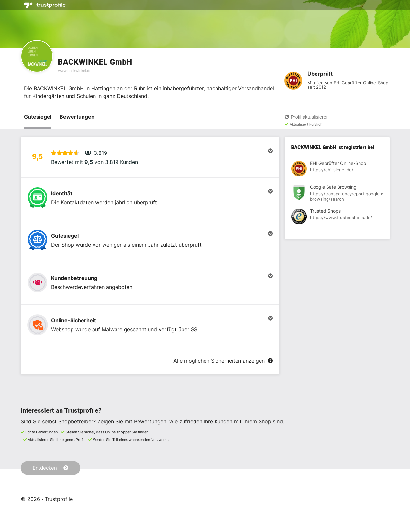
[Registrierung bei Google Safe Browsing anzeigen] (337, 194)
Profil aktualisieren (307, 117)
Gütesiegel (38, 117)
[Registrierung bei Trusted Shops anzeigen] (337, 218)
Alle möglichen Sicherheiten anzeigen (223, 361)
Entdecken (50, 468)
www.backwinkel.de (75, 71)
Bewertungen (77, 117)
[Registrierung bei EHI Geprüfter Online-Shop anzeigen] (337, 170)
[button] (150, 157)
